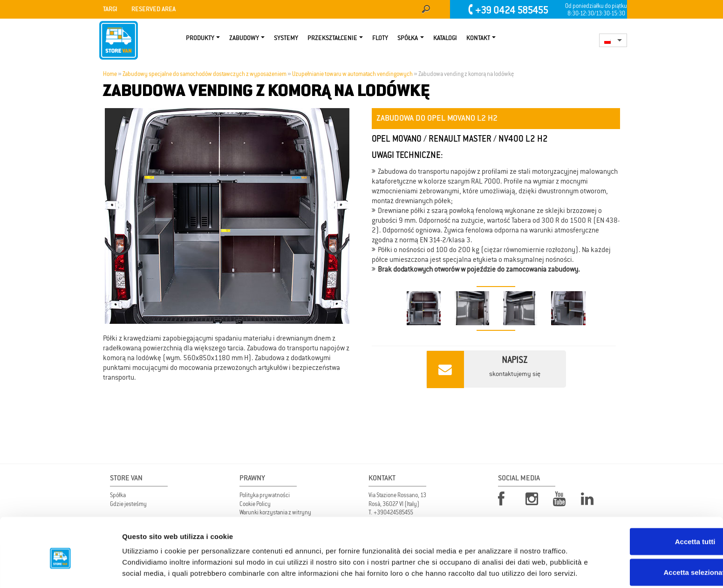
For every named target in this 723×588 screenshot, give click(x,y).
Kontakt (478, 38)
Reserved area (153, 9)
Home (110, 74)
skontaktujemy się (484, 369)
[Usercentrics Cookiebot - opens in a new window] (60, 570)
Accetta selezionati (645, 527)
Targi (110, 9)
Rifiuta (645, 557)
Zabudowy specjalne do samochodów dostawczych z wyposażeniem (205, 74)
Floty (380, 38)
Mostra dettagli (490, 570)
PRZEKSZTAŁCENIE (332, 38)
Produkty (200, 38)
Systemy (286, 38)
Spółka (408, 38)
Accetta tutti (645, 496)
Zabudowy (244, 38)
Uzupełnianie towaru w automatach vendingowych (352, 74)
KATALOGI (445, 38)
